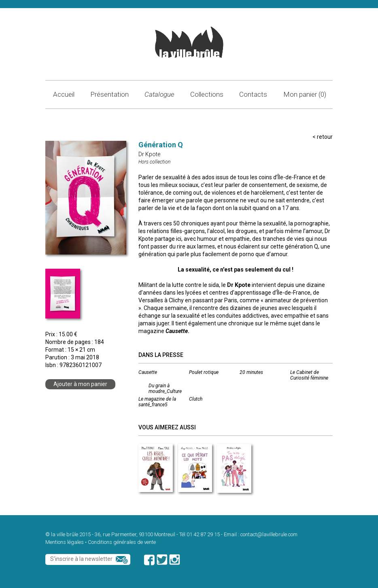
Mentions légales (65, 542)
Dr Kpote (149, 154)
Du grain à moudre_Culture (165, 388)
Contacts (253, 94)
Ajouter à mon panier (80, 384)
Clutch (196, 399)
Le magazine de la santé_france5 (157, 402)
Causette (148, 372)
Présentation (109, 94)
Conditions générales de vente (122, 542)
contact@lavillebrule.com (269, 534)
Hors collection (154, 162)
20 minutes (251, 372)
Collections (207, 94)
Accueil (64, 94)
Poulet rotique (204, 372)
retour (325, 137)
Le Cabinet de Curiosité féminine (309, 375)
